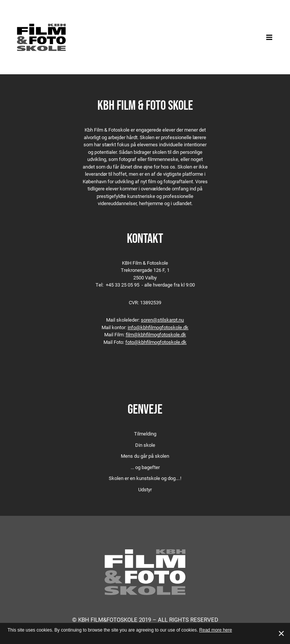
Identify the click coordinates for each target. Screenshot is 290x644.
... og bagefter (145, 467)
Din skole (145, 445)
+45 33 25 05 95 (123, 285)
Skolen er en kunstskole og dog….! (145, 478)
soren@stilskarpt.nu (162, 320)
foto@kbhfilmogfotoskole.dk (156, 342)
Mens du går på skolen (145, 456)
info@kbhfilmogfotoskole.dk (158, 327)
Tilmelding (145, 434)
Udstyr (145, 489)
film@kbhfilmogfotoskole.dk (156, 334)
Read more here (216, 630)
